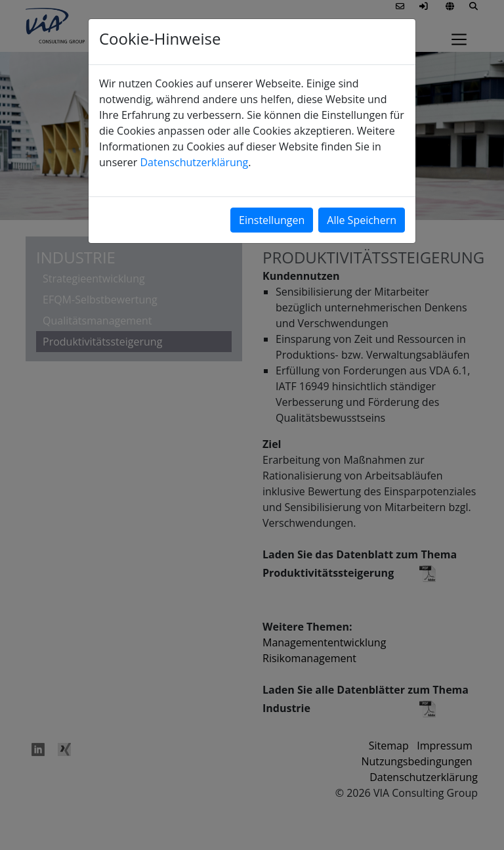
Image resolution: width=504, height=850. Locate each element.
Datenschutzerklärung (194, 162)
